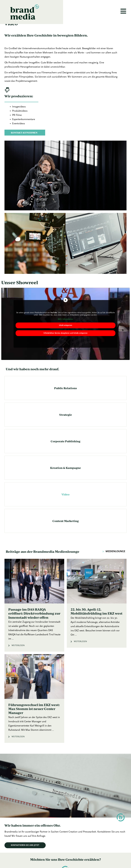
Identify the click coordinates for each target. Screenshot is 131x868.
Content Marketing (66, 529)
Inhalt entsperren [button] (66, 333)
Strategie (66, 423)
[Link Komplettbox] (34, 613)
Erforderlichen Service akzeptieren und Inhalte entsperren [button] (66, 341)
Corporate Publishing (65, 449)
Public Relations (65, 396)
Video (65, 502)
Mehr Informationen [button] (65, 327)
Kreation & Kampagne (65, 476)
